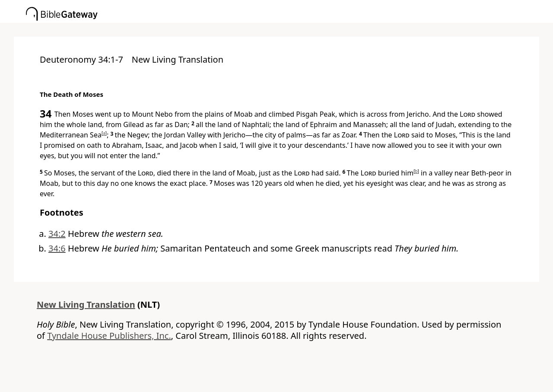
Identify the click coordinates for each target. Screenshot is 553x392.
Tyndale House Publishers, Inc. (109, 336)
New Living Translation (86, 304)
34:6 (57, 248)
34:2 (57, 234)
